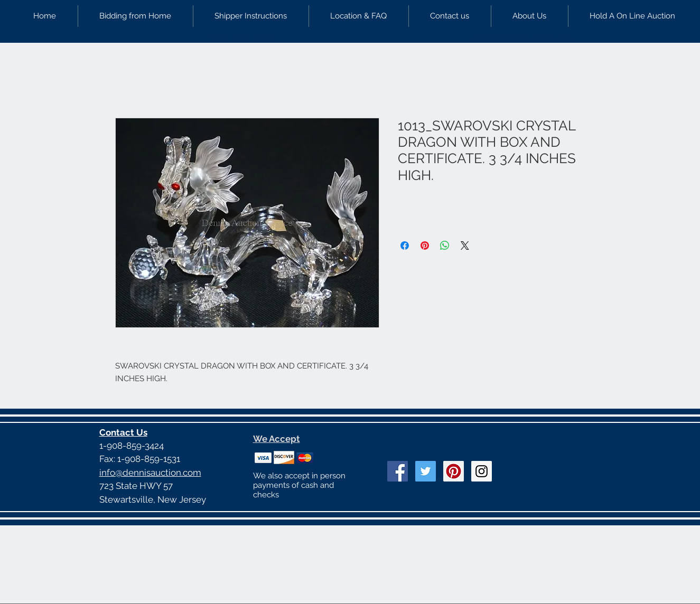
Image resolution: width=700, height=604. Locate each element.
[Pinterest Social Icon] (454, 471)
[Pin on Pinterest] (425, 246)
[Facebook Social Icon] (398, 471)
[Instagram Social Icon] (482, 471)
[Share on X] (465, 246)
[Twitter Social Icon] (426, 471)
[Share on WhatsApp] (445, 246)
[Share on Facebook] (405, 246)
